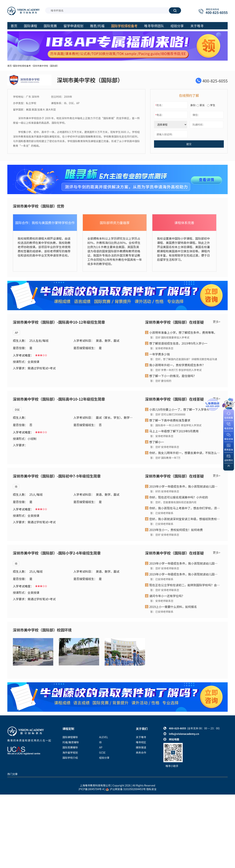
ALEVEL (104, 737)
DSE (17, 410)
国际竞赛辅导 (70, 747)
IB (16, 487)
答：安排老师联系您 (162, 348)
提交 (189, 144)
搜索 (175, 10)
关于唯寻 (141, 737)
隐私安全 (151, 789)
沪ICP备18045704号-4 (91, 789)
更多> (217, 322)
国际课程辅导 (70, 737)
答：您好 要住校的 (161, 381)
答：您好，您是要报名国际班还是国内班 (173, 502)
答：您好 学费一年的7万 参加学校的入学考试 (176, 370)
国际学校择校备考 (22, 66)
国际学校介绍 (70, 758)
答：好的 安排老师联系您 (165, 491)
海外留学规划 (70, 752)
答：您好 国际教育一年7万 (165, 458)
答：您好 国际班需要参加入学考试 (170, 337)
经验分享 (104, 758)
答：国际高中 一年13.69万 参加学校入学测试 (176, 425)
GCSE (102, 752)
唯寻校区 (141, 742)
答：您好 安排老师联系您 (165, 447)
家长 (201, 105)
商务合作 (141, 752)
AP (16, 333)
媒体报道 (141, 747)
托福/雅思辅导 (71, 742)
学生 (211, 105)
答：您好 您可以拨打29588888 (168, 414)
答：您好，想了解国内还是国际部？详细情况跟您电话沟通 (184, 359)
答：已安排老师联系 (162, 513)
